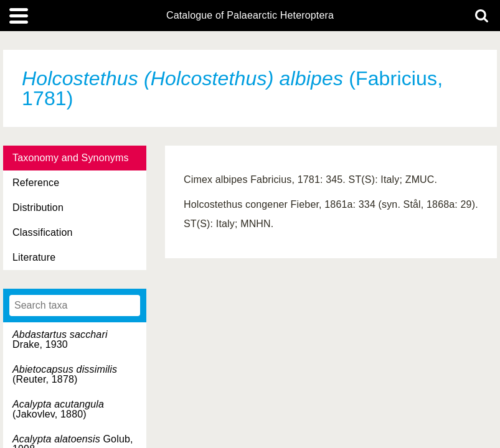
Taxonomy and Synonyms (71, 158)
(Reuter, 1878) (65, 374)
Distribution (38, 208)
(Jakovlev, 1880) (58, 409)
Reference (36, 183)
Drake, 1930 (60, 339)
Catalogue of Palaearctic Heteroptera (250, 16)
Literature (34, 257)
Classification (43, 232)
